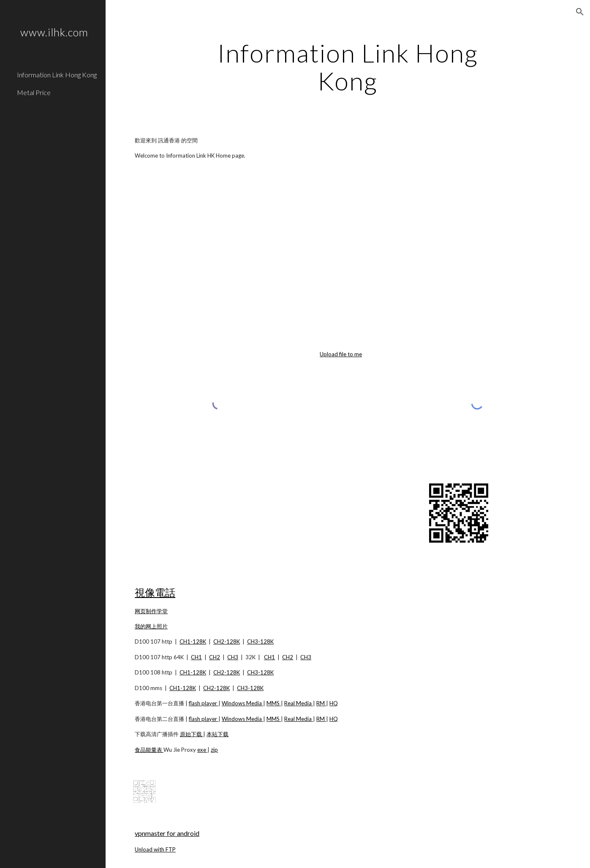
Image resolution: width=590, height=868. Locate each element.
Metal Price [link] (34, 92)
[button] (580, 12)
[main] (348, 67)
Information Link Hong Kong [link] (57, 75)
